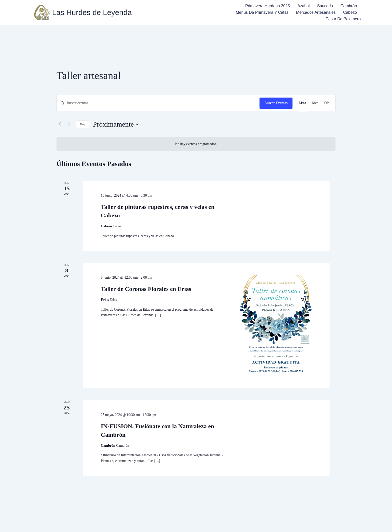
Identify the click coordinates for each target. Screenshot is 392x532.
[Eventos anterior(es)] (59, 124)
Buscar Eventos (276, 103)
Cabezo (350, 12)
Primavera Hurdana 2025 (268, 6)
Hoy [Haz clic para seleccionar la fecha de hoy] (83, 124)
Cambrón (349, 6)
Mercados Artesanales (316, 12)
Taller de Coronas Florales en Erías (146, 289)
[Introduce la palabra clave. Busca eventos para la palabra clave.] (158, 103)
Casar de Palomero (343, 19)
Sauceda (325, 6)
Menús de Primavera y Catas (262, 12)
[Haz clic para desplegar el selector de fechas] (116, 124)
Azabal (304, 6)
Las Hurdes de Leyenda (92, 13)
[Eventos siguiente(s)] (69, 124)
